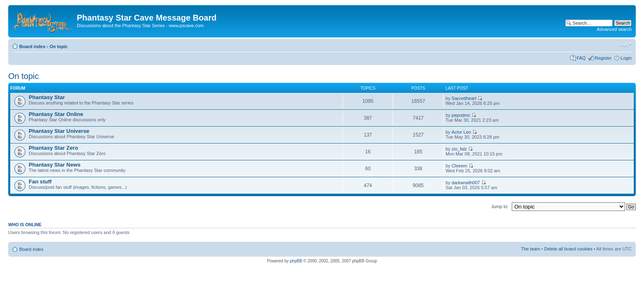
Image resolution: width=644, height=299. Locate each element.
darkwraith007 (466, 183)
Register (603, 58)
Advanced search (614, 29)
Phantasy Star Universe (59, 131)
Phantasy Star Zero (53, 148)
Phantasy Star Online (56, 114)
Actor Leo (461, 132)
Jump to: (500, 206)
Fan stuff (40, 182)
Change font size (626, 45)
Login (626, 58)
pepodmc (461, 115)
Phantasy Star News (55, 165)
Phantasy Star (47, 97)
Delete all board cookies (568, 249)
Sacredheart (464, 98)
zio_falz (459, 149)
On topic (59, 46)
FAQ (581, 58)
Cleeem (460, 166)
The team (531, 249)
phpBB (296, 261)
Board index (32, 46)
